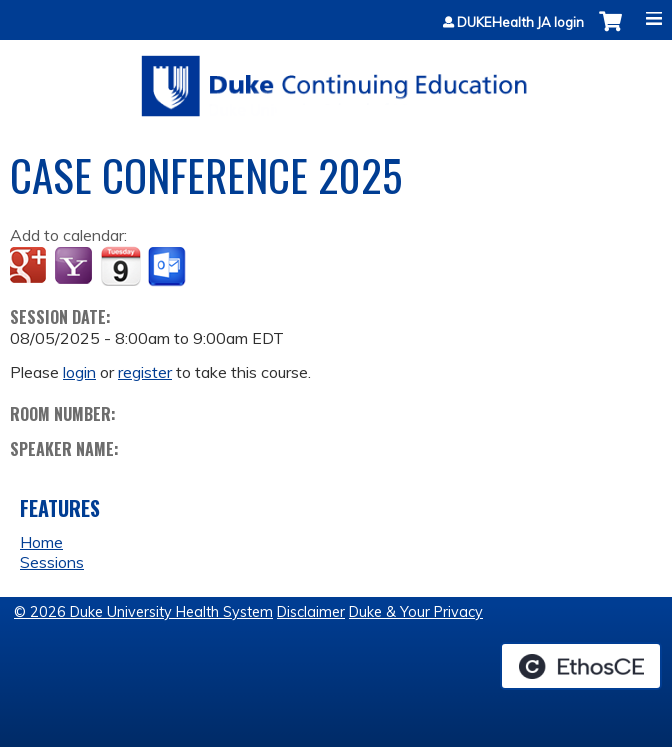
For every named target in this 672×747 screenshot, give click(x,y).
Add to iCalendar (120, 266)
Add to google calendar (30, 267)
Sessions (52, 562)
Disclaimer (311, 612)
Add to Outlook (168, 267)
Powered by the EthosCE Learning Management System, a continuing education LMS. (581, 666)
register (145, 372)
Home (41, 542)
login (79, 372)
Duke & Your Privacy (416, 612)
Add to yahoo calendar (75, 267)
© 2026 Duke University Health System (143, 612)
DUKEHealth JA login (520, 22)
